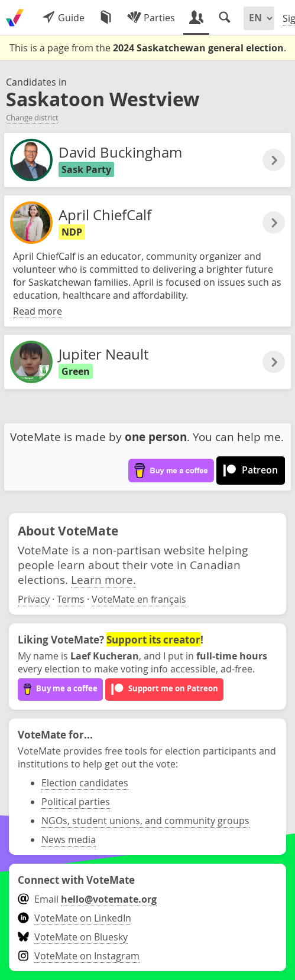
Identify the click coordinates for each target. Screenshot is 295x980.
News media (69, 839)
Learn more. (103, 579)
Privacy (34, 599)
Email (87, 899)
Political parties (76, 802)
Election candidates (85, 783)
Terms (71, 599)
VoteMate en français (139, 599)
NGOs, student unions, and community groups (145, 821)
